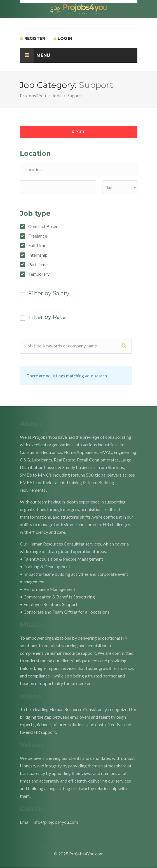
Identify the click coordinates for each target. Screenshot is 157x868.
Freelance (38, 236)
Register (32, 38)
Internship (38, 255)
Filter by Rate (47, 317)
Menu (35, 55)
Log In (63, 38)
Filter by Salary (49, 293)
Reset (78, 132)
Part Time (38, 264)
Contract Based (43, 226)
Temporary (39, 274)
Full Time (37, 245)
